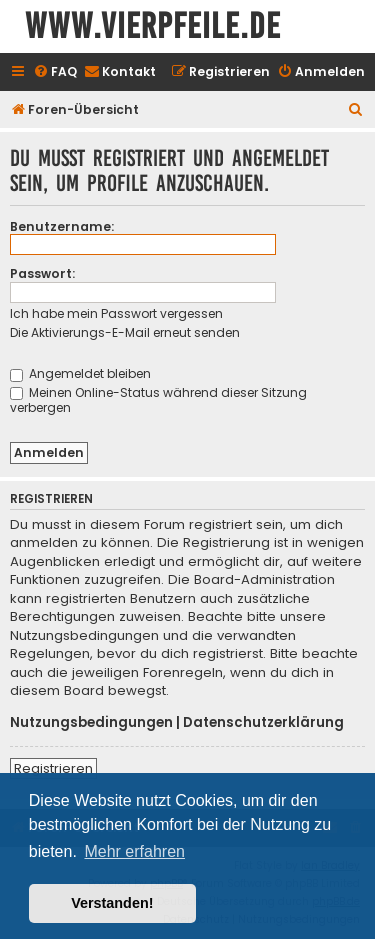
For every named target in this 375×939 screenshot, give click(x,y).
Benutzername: (62, 226)
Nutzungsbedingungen (91, 723)
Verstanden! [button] (112, 903)
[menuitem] (55, 72)
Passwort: (42, 273)
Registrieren (53, 768)
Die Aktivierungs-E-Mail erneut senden (125, 332)
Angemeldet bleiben (80, 373)
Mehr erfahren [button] (134, 851)
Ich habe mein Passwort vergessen (116, 313)
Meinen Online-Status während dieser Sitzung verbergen (158, 400)
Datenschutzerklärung (263, 723)
